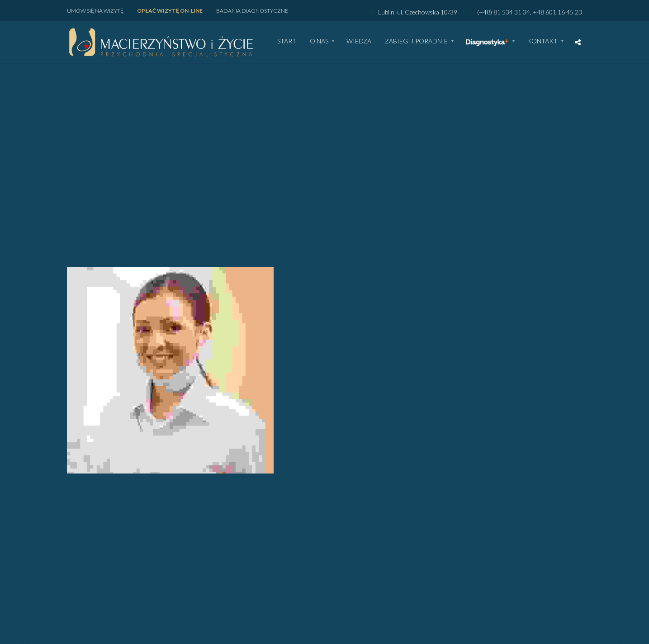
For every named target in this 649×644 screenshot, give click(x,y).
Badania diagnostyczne (252, 11)
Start (287, 41)
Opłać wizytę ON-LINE (170, 11)
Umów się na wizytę (95, 11)
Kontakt (542, 41)
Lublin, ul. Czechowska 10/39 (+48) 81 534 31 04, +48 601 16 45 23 (475, 12)
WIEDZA (359, 41)
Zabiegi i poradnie (416, 41)
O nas (319, 41)
